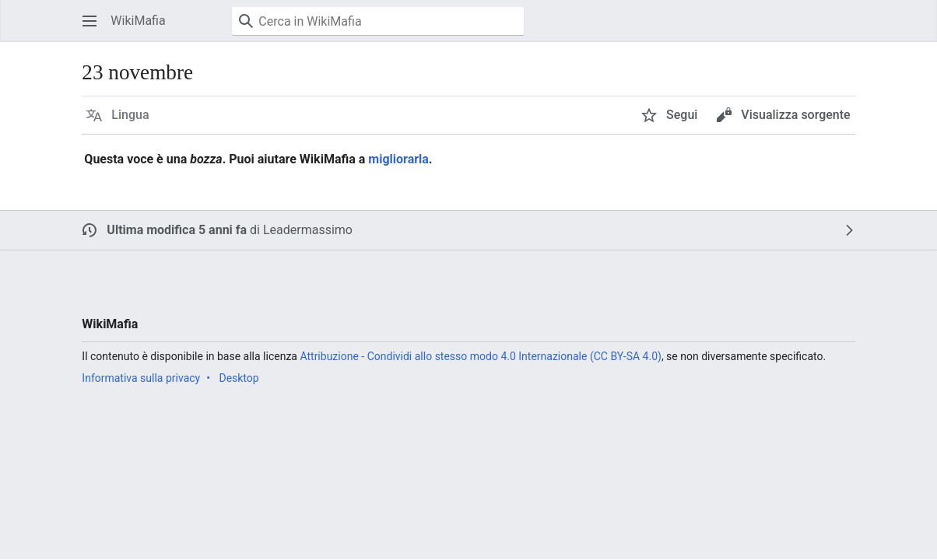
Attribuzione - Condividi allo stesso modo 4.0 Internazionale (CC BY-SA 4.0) (480, 356)
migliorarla (398, 159)
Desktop (239, 378)
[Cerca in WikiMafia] (378, 21)
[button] (89, 21)
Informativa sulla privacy (141, 378)
